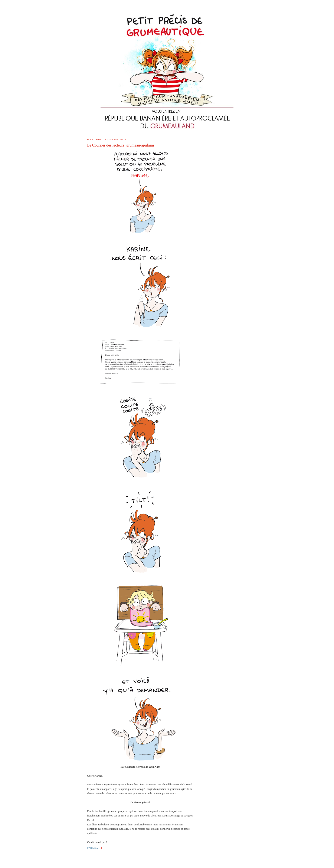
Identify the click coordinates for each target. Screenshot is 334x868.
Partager (94, 848)
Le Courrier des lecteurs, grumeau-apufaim (121, 145)
